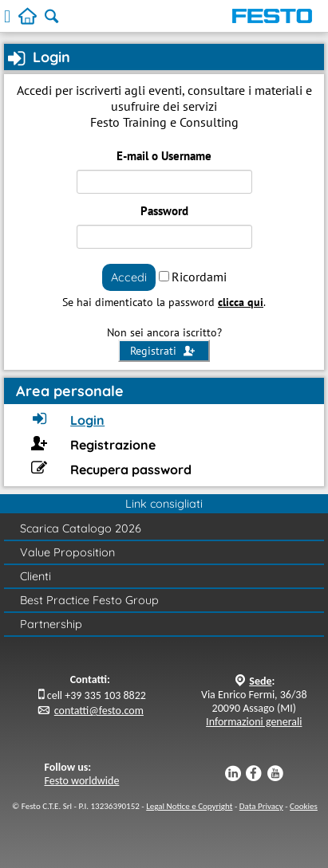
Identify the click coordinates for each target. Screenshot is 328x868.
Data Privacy (261, 806)
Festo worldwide (82, 781)
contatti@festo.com (99, 711)
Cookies (304, 806)
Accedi (129, 277)
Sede (260, 681)
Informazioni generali (254, 722)
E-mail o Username (164, 156)
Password (164, 211)
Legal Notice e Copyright (189, 806)
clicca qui (241, 302)
